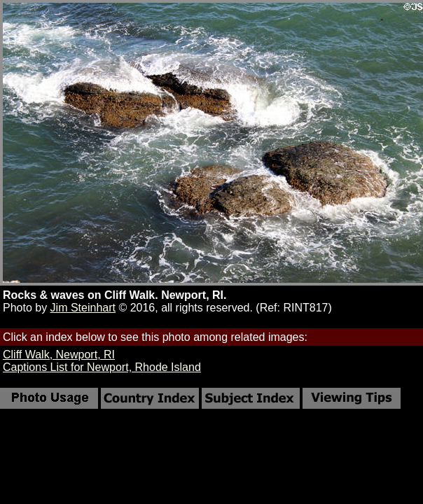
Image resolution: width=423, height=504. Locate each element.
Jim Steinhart (83, 308)
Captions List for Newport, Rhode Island (102, 367)
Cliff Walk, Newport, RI (59, 355)
